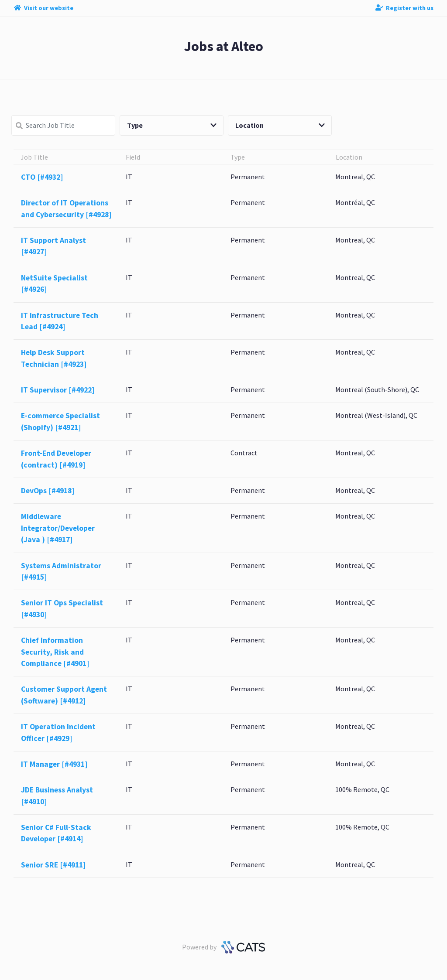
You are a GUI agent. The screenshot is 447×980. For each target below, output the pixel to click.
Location (280, 125)
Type (172, 125)
